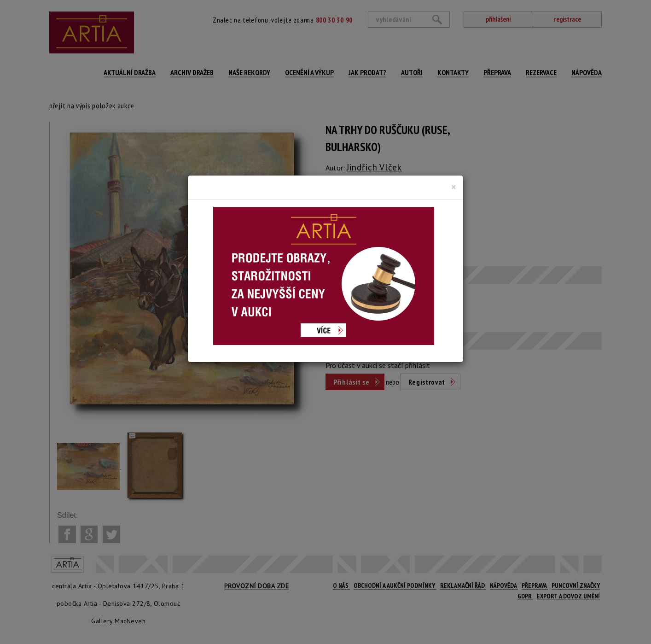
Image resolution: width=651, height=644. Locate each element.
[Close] (454, 187)
